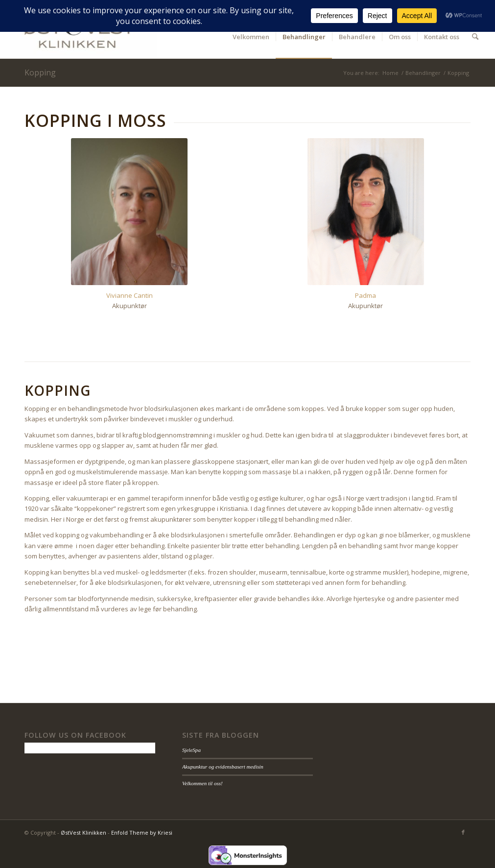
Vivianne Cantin (130, 295)
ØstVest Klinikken (83, 832)
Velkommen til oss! (202, 783)
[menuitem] (251, 37)
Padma (365, 295)
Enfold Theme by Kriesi (142, 832)
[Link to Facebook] (463, 832)
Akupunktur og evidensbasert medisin (223, 767)
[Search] (475, 37)
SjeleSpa (191, 750)
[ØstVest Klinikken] (83, 37)
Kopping (40, 72)
